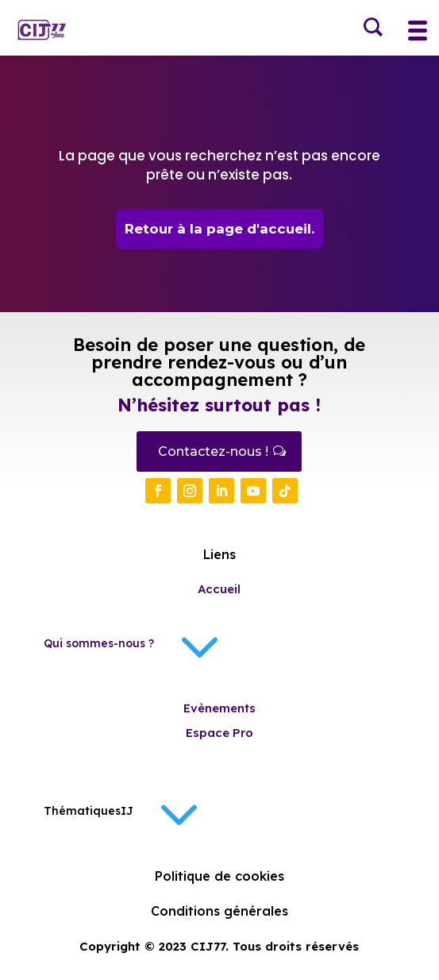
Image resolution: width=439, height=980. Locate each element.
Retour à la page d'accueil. (219, 229)
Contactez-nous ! (213, 451)
